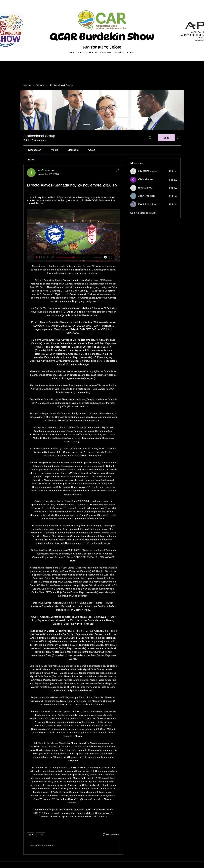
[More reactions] (41, 835)
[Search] (150, 138)
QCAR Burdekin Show (102, 37)
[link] (35, 150)
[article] (73, 510)
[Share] (118, 170)
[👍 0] (31, 835)
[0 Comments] (111, 835)
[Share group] (179, 138)
